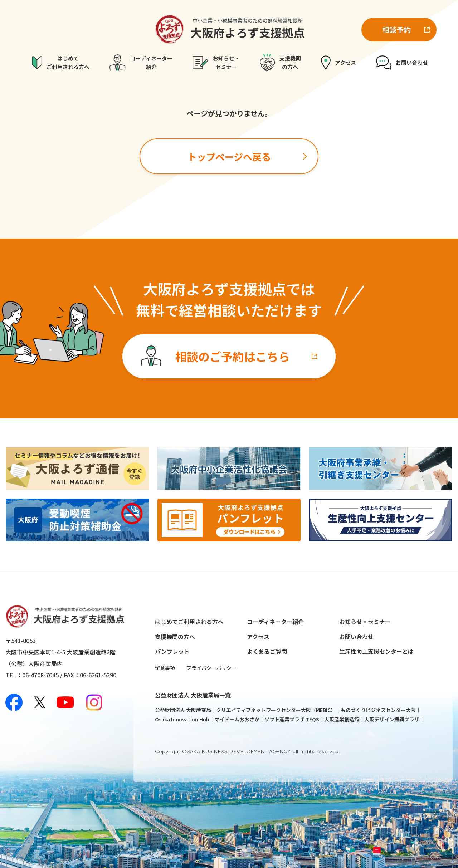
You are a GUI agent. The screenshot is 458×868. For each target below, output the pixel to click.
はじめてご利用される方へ (189, 622)
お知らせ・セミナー (365, 622)
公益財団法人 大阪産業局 (183, 710)
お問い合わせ (356, 637)
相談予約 (396, 30)
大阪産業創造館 (342, 719)
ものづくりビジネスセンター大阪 (378, 710)
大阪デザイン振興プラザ (392, 719)
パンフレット (172, 651)
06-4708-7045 (40, 675)
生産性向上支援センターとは (376, 651)
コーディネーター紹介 (275, 622)
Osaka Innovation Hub (182, 719)
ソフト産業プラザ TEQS (292, 719)
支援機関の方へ (175, 637)
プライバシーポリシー (211, 668)
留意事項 (165, 668)
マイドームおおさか (237, 719)
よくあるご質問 (267, 651)
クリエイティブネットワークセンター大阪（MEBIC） (276, 710)
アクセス (258, 637)
